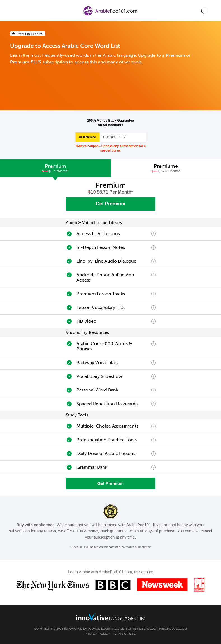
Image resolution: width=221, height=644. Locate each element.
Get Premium (111, 204)
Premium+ (166, 168)
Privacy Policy (97, 634)
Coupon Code (88, 137)
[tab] (55, 168)
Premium (55, 168)
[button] (205, 10)
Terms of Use (124, 634)
